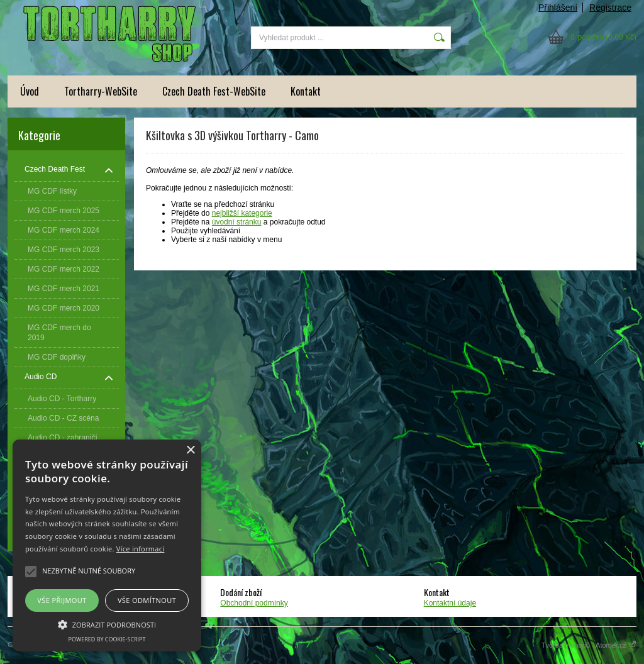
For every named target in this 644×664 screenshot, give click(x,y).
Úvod (30, 91)
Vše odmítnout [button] (147, 600)
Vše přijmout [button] (62, 600)
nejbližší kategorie (242, 213)
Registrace (610, 8)
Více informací (141, 549)
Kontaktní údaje (450, 603)
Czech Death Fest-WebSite (214, 91)
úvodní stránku (237, 222)
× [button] (190, 451)
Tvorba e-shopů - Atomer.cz (589, 645)
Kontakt (306, 91)
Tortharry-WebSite (101, 91)
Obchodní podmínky (254, 603)
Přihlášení (558, 8)
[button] (107, 624)
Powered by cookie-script (107, 639)
